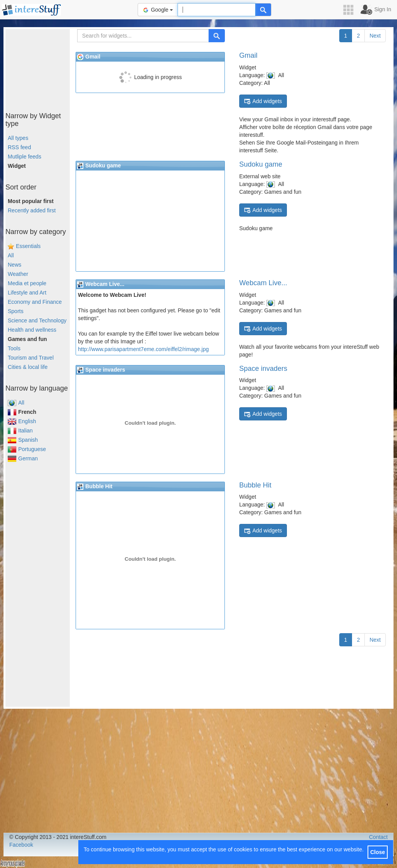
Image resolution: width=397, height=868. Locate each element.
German (23, 458)
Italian (20, 431)
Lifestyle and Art (27, 293)
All (11, 255)
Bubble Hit (255, 485)
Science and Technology (37, 320)
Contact (378, 837)
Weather (18, 274)
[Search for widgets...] (143, 36)
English (22, 421)
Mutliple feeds (24, 157)
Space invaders (263, 369)
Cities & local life (28, 367)
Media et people (27, 283)
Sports (16, 311)
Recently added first (32, 210)
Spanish (23, 440)
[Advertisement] (44, 68)
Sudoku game (261, 164)
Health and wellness (32, 330)
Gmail (248, 55)
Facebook (21, 845)
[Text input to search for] (217, 10)
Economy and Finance (35, 302)
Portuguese (27, 449)
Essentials (28, 246)
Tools (14, 348)
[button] (351, 10)
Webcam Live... (263, 283)
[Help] (263, 10)
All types (18, 138)
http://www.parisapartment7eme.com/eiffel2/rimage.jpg (143, 349)
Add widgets (263, 101)
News (15, 265)
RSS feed (19, 147)
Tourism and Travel (31, 358)
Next (375, 36)
